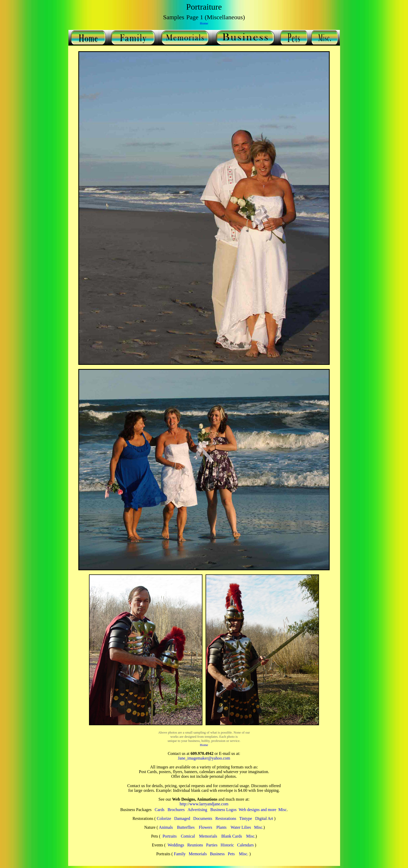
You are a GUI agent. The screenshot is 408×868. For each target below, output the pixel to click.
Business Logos (223, 810)
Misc (283, 810)
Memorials (208, 836)
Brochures (176, 810)
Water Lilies (241, 827)
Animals (166, 827)
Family (180, 854)
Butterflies (186, 827)
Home (204, 23)
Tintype (246, 818)
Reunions (195, 845)
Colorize (164, 818)
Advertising (197, 810)
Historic (227, 845)
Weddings (176, 845)
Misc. (259, 827)
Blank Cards (232, 836)
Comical (188, 836)
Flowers (206, 827)
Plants (221, 827)
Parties (212, 845)
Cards (160, 810)
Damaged (182, 818)
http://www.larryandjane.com (204, 804)
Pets (231, 854)
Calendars (245, 845)
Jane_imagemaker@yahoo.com (204, 758)
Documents (203, 818)
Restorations (226, 818)
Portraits (170, 836)
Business (217, 854)
